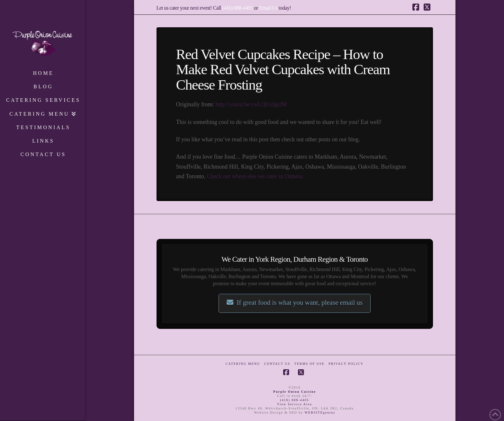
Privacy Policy (346, 364)
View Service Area (295, 404)
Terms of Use (310, 364)
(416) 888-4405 (237, 8)
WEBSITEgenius (320, 412)
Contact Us (277, 364)
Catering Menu (243, 364)
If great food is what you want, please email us (295, 303)
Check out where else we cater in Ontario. (255, 176)
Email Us (268, 8)
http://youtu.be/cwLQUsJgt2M (251, 104)
